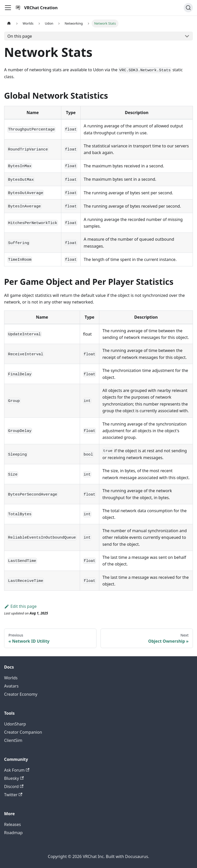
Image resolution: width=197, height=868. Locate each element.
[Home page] (9, 23)
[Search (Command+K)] (188, 8)
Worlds (11, 678)
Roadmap (13, 833)
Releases (12, 824)
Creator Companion (23, 732)
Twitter (13, 795)
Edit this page (20, 606)
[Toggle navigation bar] (8, 8)
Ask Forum (17, 770)
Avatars (11, 686)
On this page (20, 36)
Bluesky (14, 778)
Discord (14, 786)
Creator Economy (21, 694)
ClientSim (13, 740)
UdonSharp (15, 724)
